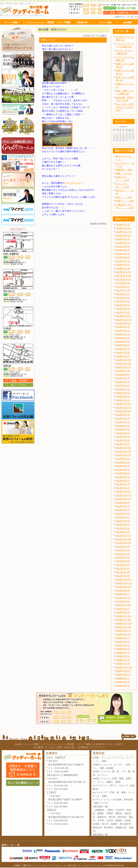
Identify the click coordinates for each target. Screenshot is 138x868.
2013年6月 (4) (123, 470)
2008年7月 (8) (123, 686)
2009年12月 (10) (124, 623)
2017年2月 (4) (123, 309)
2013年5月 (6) (123, 473)
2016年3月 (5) (123, 349)
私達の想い (70, 747)
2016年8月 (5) (123, 331)
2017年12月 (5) (123, 272)
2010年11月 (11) (124, 583)
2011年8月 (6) (123, 550)
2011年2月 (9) (123, 572)
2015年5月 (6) (123, 386)
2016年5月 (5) (123, 342)
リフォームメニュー (54, 744)
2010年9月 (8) (123, 591)
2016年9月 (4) (123, 327)
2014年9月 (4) (123, 415)
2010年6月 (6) (123, 601)
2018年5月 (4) (123, 254)
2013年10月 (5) (123, 455)
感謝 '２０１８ (124, 174)
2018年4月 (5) (123, 257)
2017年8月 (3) (123, 287)
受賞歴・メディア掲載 (79, 744)
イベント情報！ (33, 744)
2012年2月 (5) (123, 528)
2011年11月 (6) (123, 539)
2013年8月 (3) (123, 462)
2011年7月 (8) (123, 554)
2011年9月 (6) (123, 547)
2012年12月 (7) (123, 492)
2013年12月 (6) (123, 448)
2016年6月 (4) (123, 338)
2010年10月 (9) (123, 587)
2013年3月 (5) (123, 481)
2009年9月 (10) (123, 634)
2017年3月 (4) (123, 305)
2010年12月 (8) (123, 579)
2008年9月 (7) (123, 678)
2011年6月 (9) (123, 558)
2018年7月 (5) (123, 246)
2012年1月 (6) (123, 532)
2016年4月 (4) (123, 345)
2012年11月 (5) (123, 495)
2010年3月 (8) (123, 612)
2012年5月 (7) (123, 517)
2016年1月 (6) (123, 356)
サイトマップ (97, 747)
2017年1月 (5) (123, 312)
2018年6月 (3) (123, 250)
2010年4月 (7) (123, 609)
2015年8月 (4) (123, 375)
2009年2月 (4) (123, 660)
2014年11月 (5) (123, 408)
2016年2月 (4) (123, 353)
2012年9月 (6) (123, 503)
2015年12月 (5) (123, 360)
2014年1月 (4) (123, 444)
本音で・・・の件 (125, 201)
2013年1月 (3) (123, 488)
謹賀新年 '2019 (124, 170)
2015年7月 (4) (123, 378)
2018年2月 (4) (123, 265)
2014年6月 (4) (123, 426)
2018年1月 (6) (123, 269)
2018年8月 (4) (123, 243)
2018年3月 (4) (123, 261)
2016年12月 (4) (123, 316)
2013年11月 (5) (123, 451)
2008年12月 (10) (124, 667)
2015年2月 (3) (123, 396)
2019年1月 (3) (123, 225)
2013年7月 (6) (123, 466)
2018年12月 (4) (123, 228)
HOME (18, 744)
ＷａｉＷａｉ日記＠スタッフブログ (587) (125, 107)
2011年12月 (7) (123, 536)
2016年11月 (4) (123, 320)
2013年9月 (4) (123, 459)
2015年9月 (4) (123, 371)
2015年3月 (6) (123, 393)
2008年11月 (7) (123, 671)
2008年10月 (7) (123, 675)
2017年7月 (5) (123, 290)
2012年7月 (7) (123, 510)
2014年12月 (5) (123, 404)
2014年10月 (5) (123, 411)
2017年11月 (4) (123, 276)
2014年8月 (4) (123, 418)
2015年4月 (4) (123, 389)
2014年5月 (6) (123, 429)
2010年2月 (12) (123, 616)
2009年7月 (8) (123, 642)
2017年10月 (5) (123, 279)
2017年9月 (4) (123, 283)
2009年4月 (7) (123, 653)
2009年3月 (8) (123, 656)
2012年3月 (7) (123, 525)
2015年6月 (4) (123, 382)
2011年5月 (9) (123, 561)
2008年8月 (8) (123, 682)
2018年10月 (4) (123, 236)
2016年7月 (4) (123, 334)
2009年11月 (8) (123, 627)
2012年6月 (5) (123, 514)
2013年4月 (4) (123, 477)
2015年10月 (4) (123, 367)
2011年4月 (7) (123, 565)
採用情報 (83, 747)
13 (114, 136)
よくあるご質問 (54, 747)
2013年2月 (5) (123, 484)
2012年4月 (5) (123, 521)
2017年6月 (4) (123, 294)
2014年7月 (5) (123, 422)
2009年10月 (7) (123, 631)
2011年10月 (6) (123, 543)
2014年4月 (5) (123, 433)
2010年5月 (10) (123, 605)
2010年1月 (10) (123, 620)
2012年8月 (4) (123, 506)
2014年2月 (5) (123, 440)
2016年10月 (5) (123, 323)
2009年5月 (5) (123, 649)
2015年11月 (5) (123, 364)
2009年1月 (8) (123, 664)
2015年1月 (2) (123, 400)
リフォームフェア (73, 183)
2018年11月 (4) (123, 232)
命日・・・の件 (124, 197)
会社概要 (38, 747)
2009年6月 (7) (123, 645)
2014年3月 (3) (123, 437)
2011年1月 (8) (123, 576)
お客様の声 (99, 744)
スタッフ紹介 (115, 744)
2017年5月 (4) (123, 298)
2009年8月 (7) (123, 638)
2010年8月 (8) (123, 594)
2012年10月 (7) (123, 499)
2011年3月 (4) (123, 568)
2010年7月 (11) (123, 598)
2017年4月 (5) (123, 301)
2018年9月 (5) (123, 239)
